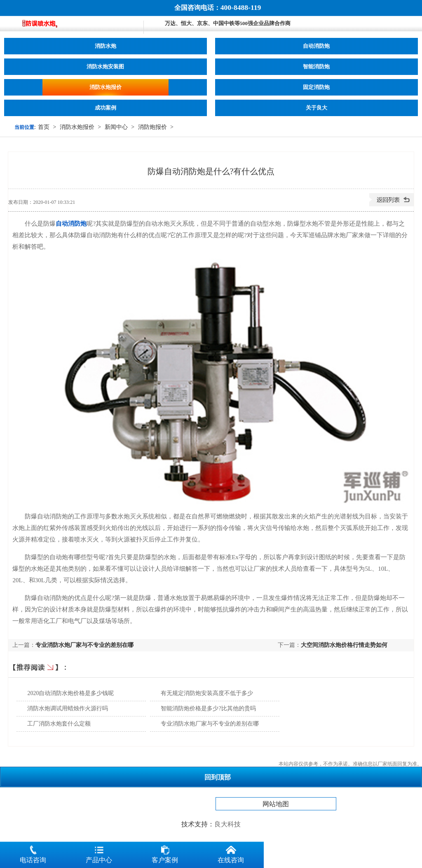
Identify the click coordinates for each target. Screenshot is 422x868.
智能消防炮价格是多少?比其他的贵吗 (208, 708)
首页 (44, 127)
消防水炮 (105, 46)
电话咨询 (33, 853)
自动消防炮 (316, 46)
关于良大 (316, 108)
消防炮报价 (152, 127)
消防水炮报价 (105, 87)
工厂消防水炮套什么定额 (59, 724)
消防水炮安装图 (105, 67)
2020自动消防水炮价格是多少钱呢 (70, 693)
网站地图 (276, 804)
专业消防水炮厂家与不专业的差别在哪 (84, 645)
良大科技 (227, 824)
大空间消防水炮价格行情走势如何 (344, 645)
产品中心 (99, 853)
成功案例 (105, 108)
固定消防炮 (316, 87)
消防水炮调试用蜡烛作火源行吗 (68, 708)
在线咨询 (231, 853)
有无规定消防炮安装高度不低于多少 (207, 693)
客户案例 (165, 853)
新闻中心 (116, 127)
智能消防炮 (316, 67)
